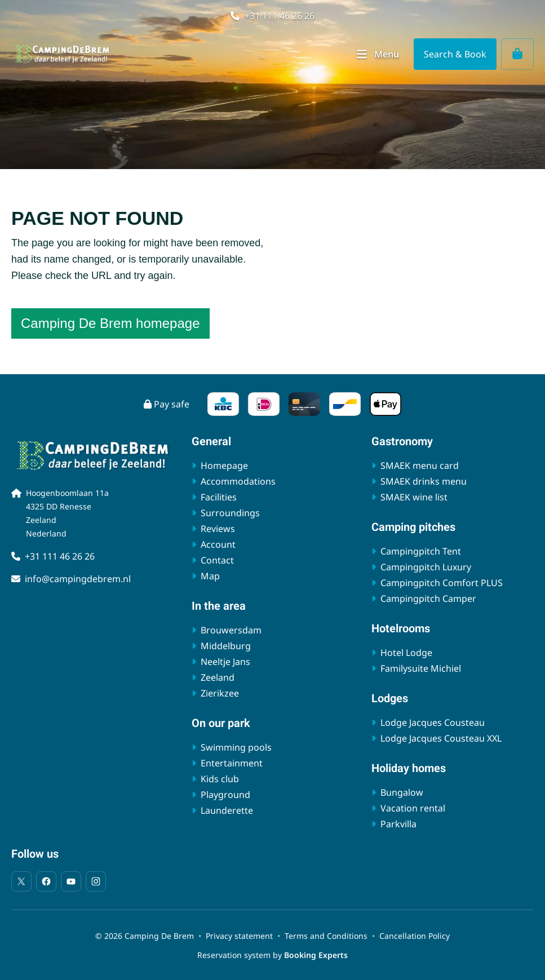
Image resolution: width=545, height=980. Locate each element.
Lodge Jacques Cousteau (433, 722)
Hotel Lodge (406, 653)
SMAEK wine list (414, 497)
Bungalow (402, 792)
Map (210, 576)
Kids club (220, 779)
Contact (217, 560)
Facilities (219, 497)
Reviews (218, 529)
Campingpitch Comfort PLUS (442, 583)
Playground (225, 795)
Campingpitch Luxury (426, 567)
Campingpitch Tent (421, 551)
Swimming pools (236, 747)
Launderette (227, 810)
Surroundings (230, 513)
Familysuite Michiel (421, 668)
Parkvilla (398, 824)
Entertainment (232, 763)
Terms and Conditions (326, 936)
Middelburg (226, 646)
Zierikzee (220, 693)
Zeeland (218, 677)
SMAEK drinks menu (424, 481)
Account (218, 544)
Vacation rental (413, 808)
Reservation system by (272, 955)
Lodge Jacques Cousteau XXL (441, 738)
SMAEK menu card (420, 465)
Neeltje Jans (225, 662)
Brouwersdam (231, 630)
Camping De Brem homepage (110, 323)
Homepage (224, 465)
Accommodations (238, 481)
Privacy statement (239, 936)
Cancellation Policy (415, 936)
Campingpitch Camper (428, 598)
